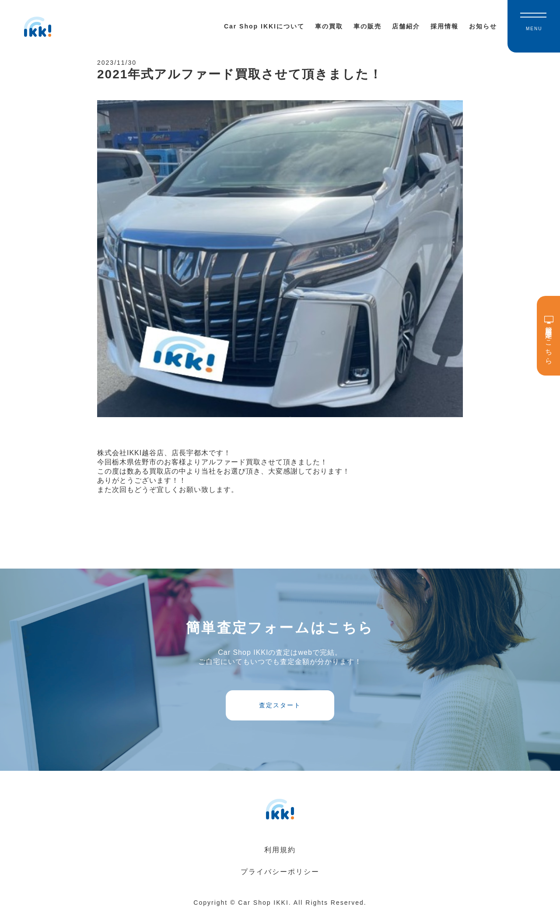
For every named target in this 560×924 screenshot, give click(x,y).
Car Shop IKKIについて (264, 26)
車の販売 (367, 26)
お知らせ (483, 26)
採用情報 (444, 26)
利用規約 (280, 861)
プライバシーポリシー (280, 883)
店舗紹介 (406, 26)
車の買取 (329, 26)
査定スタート (280, 713)
